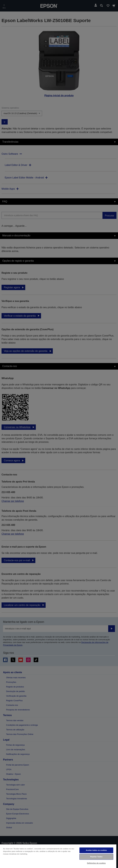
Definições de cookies (96, 863)
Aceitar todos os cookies (96, 850)
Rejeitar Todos (96, 857)
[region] (58, 856)
